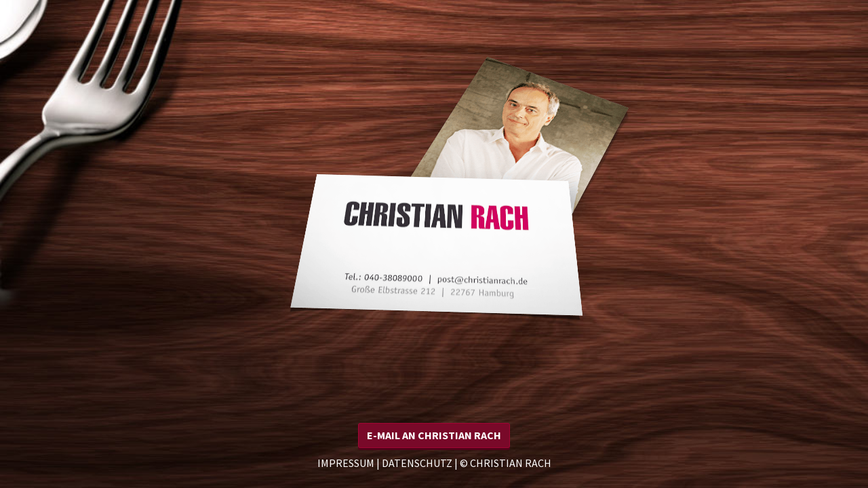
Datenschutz (417, 463)
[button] (434, 435)
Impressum (346, 463)
